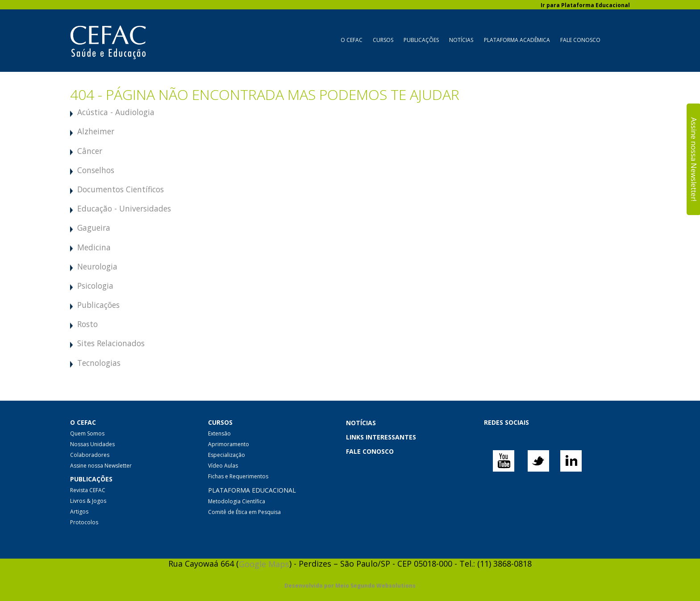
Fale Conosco (580, 40)
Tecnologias (99, 363)
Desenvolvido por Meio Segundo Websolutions (350, 586)
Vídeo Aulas (223, 466)
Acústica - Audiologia (116, 112)
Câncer (90, 151)
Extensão (219, 433)
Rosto (87, 324)
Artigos (79, 512)
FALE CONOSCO (370, 451)
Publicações (421, 40)
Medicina (94, 247)
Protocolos (84, 522)
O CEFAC (352, 40)
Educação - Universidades (124, 208)
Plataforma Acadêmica (517, 40)
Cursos (383, 40)
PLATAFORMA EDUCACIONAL (252, 490)
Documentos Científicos (121, 189)
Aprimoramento (229, 444)
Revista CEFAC (88, 490)
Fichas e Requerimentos (238, 476)
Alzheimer (96, 131)
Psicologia (95, 286)
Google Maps (264, 564)
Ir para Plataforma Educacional (585, 5)
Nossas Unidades (92, 444)
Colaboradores (90, 455)
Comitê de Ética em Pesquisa (244, 512)
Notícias (461, 40)
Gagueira (94, 228)
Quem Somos (87, 433)
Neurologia (97, 266)
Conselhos (96, 170)
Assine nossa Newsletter (101, 466)
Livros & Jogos (88, 501)
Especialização (227, 455)
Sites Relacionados (111, 343)
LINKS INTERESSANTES (381, 437)
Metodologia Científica (237, 501)
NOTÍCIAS (361, 423)
